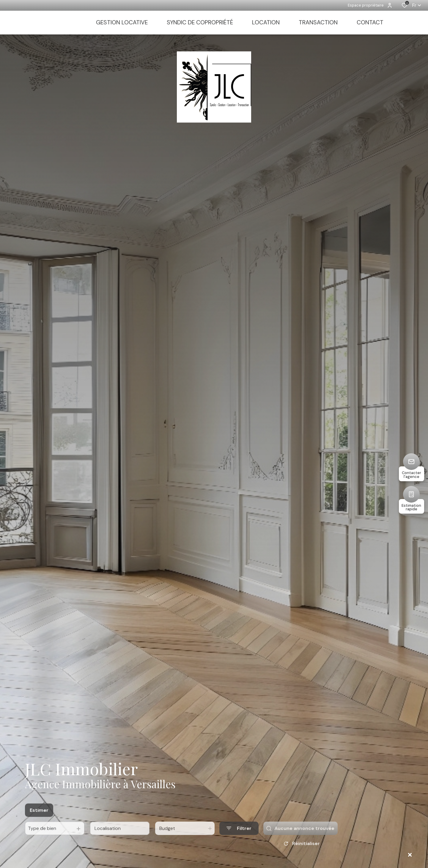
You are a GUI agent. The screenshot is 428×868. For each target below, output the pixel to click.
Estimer (39, 822)
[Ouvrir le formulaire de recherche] (239, 841)
